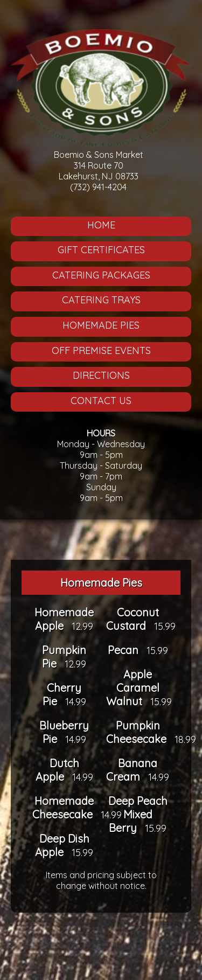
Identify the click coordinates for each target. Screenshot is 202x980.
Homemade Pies (101, 325)
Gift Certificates (101, 250)
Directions (101, 375)
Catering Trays (101, 300)
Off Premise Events (101, 350)
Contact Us (101, 401)
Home (101, 225)
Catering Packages (101, 275)
